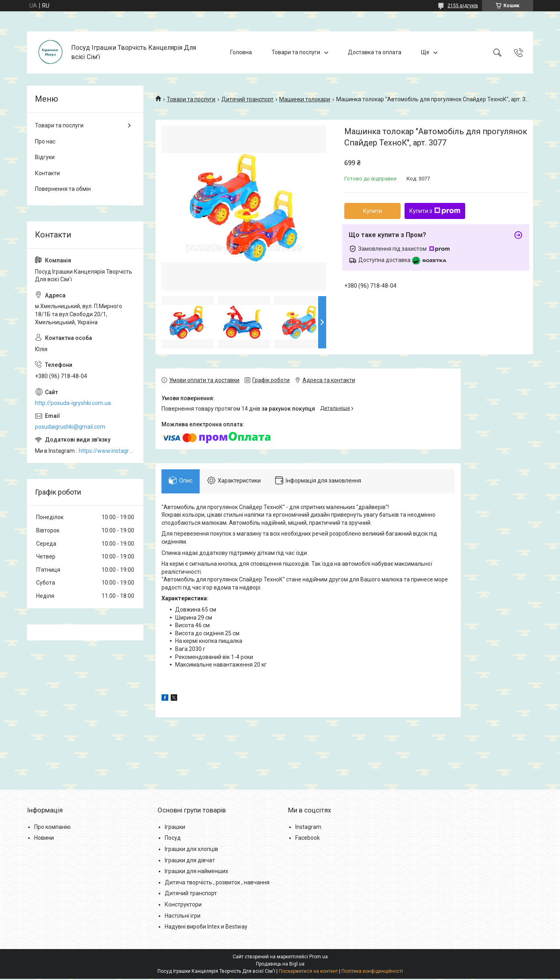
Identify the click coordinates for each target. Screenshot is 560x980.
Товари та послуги (296, 52)
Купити (373, 211)
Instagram (308, 828)
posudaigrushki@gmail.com (70, 427)
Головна (241, 52)
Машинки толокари (305, 99)
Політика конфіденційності (372, 972)
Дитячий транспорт (247, 99)
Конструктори (183, 906)
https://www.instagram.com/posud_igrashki (107, 451)
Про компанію (52, 828)
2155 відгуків (463, 6)
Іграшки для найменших (196, 873)
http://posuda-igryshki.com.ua (73, 403)
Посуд (173, 839)
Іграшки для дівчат (190, 861)
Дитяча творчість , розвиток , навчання (217, 884)
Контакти (47, 173)
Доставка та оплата (375, 52)
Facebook (308, 839)
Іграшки (175, 828)
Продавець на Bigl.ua (280, 965)
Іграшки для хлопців (191, 851)
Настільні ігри (183, 917)
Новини (44, 839)
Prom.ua (319, 958)
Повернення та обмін (63, 189)
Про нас (45, 141)
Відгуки (45, 157)
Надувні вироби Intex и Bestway (206, 928)
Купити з (435, 211)
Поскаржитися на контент (308, 972)
